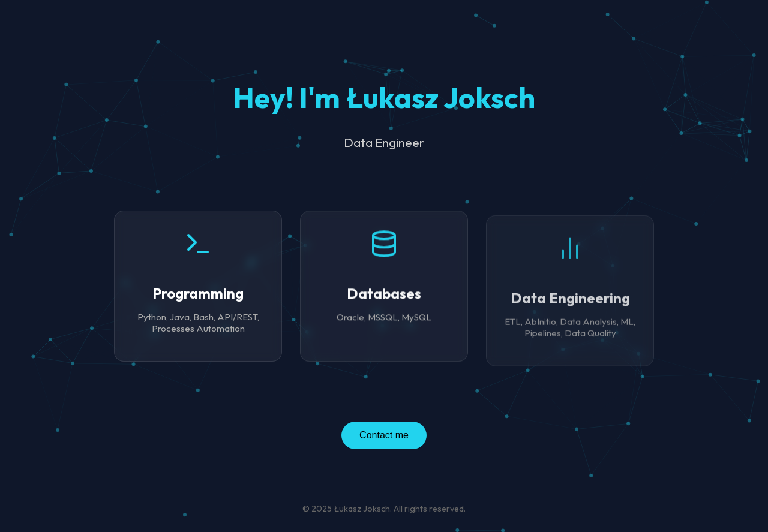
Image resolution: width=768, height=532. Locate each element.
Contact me (384, 435)
